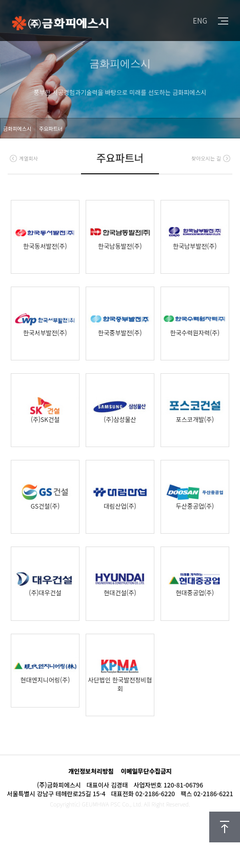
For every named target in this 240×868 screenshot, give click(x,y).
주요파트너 (51, 128)
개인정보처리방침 (91, 771)
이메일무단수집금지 (146, 771)
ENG (200, 21)
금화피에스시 (17, 128)
